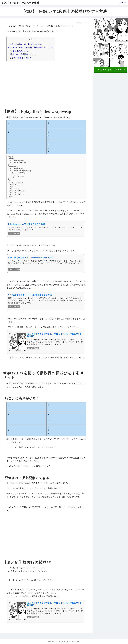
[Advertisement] (46, 81)
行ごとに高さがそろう (20, 51)
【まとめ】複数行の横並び (19, 58)
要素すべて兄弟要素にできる (23, 54)
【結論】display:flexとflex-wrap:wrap (25, 44)
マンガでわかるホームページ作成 (20, 3)
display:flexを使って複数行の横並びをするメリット (31, 47)
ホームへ (123, 3)
